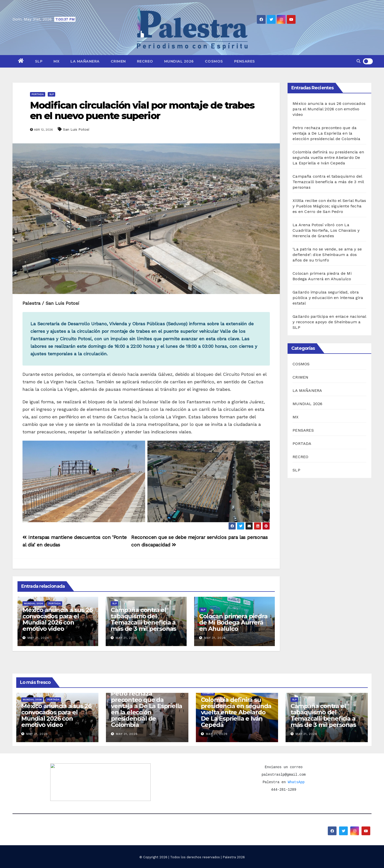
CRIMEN (118, 61)
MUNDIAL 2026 (179, 61)
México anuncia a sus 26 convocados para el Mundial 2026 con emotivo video (57, 619)
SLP (39, 61)
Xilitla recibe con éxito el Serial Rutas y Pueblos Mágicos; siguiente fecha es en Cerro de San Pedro (329, 206)
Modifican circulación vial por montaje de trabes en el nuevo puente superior (142, 110)
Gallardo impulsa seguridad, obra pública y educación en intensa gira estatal (328, 298)
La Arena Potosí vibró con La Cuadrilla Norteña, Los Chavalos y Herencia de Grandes (326, 230)
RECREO (145, 61)
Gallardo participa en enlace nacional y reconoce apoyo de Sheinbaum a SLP (329, 322)
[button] (359, 61)
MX (56, 61)
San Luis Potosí (76, 129)
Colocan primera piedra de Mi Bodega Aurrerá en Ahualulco (233, 622)
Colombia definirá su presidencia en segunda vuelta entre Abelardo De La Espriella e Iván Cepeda (328, 158)
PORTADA (38, 94)
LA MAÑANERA (85, 61)
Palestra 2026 (234, 857)
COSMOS (214, 61)
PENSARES (245, 61)
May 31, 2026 (38, 638)
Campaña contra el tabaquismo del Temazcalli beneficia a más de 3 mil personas (143, 619)
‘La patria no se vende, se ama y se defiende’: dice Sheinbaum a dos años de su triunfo (327, 255)
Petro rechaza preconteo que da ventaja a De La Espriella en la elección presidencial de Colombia (326, 133)
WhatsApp (296, 782)
